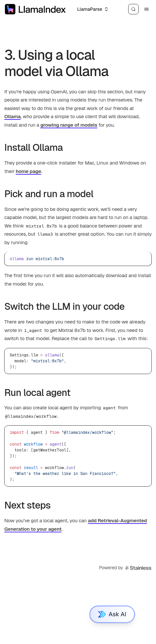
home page (28, 171)
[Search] (133, 9)
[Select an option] (92, 9)
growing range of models (69, 125)
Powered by (125, 568)
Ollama (12, 116)
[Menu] (147, 9)
